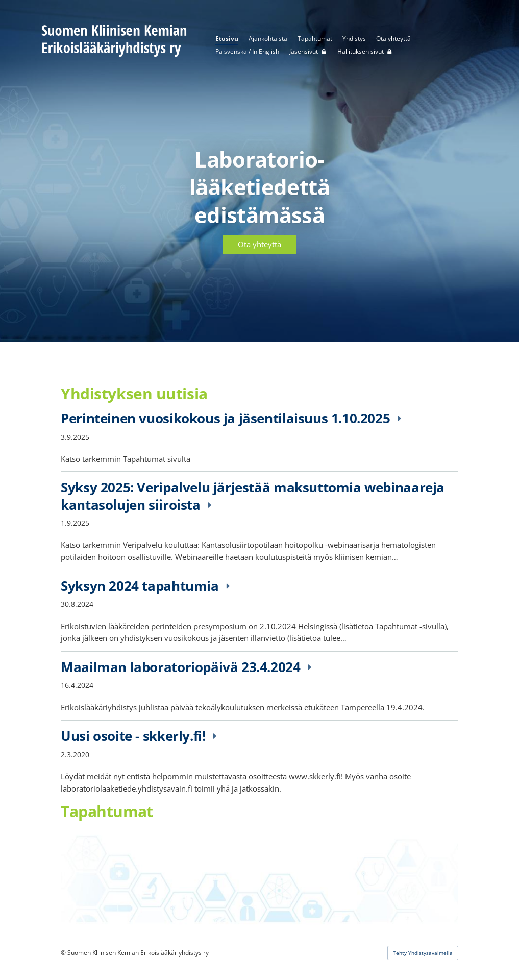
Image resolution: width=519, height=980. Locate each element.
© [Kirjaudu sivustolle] (64, 953)
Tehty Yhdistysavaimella (423, 953)
